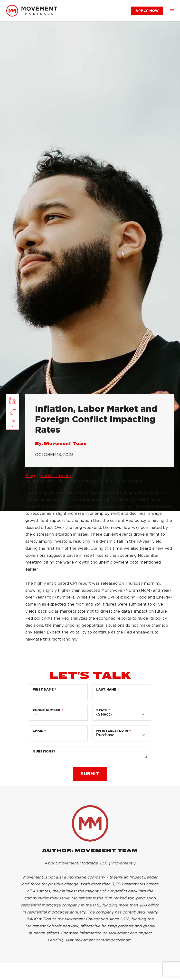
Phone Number (47, 710)
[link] (32, 11)
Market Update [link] (56, 476)
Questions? (44, 751)
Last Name (106, 689)
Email (38, 731)
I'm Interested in (112, 731)
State (102, 710)
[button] (172, 11)
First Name (43, 689)
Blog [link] (30, 476)
